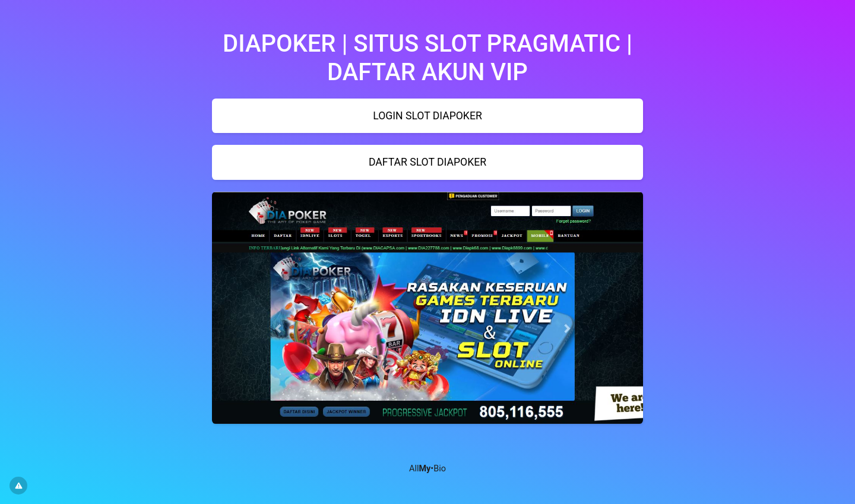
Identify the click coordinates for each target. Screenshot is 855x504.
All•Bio (427, 469)
